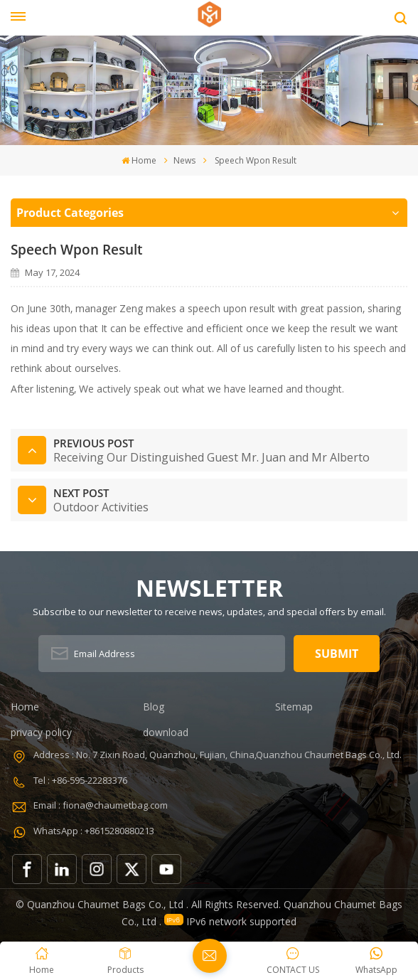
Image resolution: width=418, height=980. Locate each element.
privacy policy (41, 732)
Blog (154, 707)
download (166, 732)
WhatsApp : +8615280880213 (94, 831)
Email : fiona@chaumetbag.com (101, 805)
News (184, 160)
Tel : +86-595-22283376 (80, 780)
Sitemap (294, 707)
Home (139, 160)
